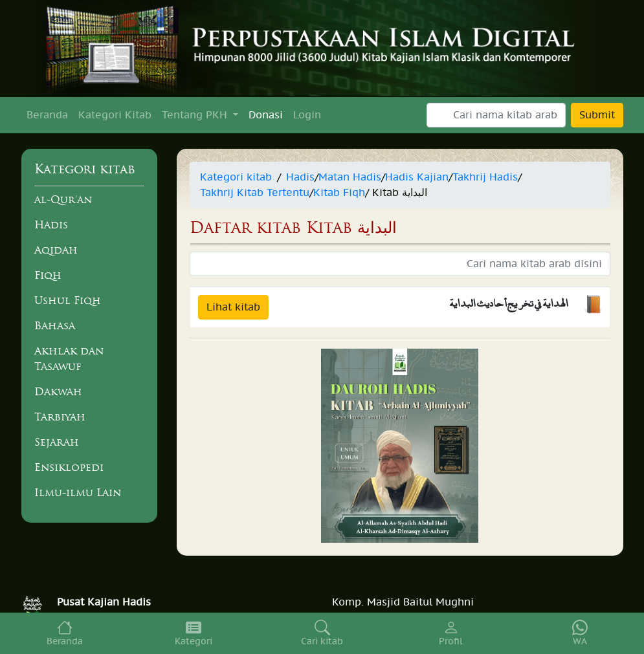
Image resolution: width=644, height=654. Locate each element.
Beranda (47, 115)
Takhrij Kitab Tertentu (255, 193)
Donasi (266, 115)
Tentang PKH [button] (196, 115)
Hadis (51, 224)
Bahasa (55, 325)
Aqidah (56, 250)
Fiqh (48, 275)
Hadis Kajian (417, 177)
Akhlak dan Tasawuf (69, 358)
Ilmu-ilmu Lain (78, 492)
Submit (597, 115)
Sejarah (57, 442)
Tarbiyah (60, 417)
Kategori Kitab (115, 115)
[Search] (496, 115)
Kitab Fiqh (339, 193)
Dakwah (58, 391)
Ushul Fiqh (68, 300)
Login (307, 115)
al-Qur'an (63, 199)
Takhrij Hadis (485, 177)
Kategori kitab (236, 177)
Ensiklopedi (69, 467)
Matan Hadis (350, 177)
